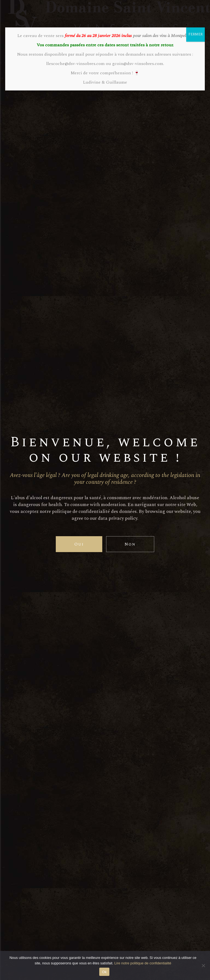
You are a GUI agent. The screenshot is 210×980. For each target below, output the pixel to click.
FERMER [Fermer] (196, 34)
